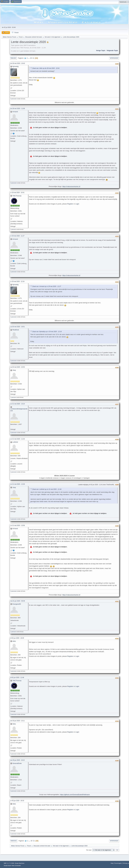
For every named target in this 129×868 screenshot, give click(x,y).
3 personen (14, 99)
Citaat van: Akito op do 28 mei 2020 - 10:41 (46, 68)
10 (31, 58)
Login (77, 204)
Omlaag (13, 58)
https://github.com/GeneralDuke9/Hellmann (75, 795)
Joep (14, 370)
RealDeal (16, 330)
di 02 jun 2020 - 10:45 (17, 638)
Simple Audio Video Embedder (12, 866)
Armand (15, 112)
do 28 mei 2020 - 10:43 (18, 63)
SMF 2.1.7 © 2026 (9, 863)
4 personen (14, 433)
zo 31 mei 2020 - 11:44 (18, 439)
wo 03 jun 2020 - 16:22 (18, 760)
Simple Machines (20, 863)
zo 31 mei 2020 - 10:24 (18, 404)
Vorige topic (101, 50)
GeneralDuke (17, 763)
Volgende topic (112, 50)
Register (70, 204)
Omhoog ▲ (126, 863)
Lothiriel (15, 442)
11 (33, 58)
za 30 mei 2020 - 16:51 (18, 327)
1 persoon (13, 229)
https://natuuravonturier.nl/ (71, 186)
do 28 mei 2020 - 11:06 (18, 109)
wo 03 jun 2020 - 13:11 (18, 721)
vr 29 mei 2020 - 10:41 (17, 193)
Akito (14, 641)
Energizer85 (17, 604)
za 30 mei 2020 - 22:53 (18, 367)
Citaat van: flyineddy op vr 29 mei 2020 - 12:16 (47, 332)
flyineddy (16, 66)
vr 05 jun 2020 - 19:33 (17, 801)
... (29, 58)
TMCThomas (17, 196)
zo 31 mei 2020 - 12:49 (18, 484)
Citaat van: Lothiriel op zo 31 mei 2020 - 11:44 (47, 489)
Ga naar (89, 850)
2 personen (14, 272)
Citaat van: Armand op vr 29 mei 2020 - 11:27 (47, 286)
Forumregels (118, 863)
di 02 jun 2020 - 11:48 (17, 678)
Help (112, 863)
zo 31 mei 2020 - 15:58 (18, 525)
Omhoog (14, 841)
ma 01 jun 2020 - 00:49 (18, 601)
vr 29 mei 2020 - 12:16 (17, 282)
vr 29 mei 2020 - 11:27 (17, 236)
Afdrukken (114, 58)
